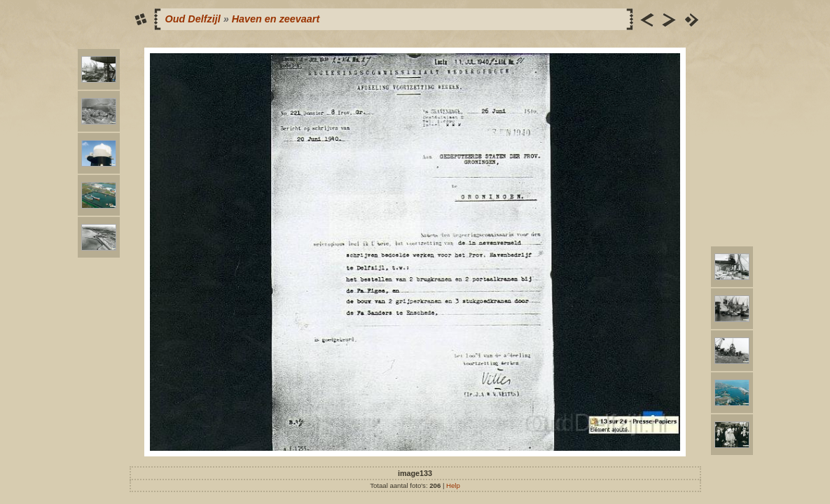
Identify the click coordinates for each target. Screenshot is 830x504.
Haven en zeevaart (276, 19)
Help (453, 485)
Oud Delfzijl (193, 19)
